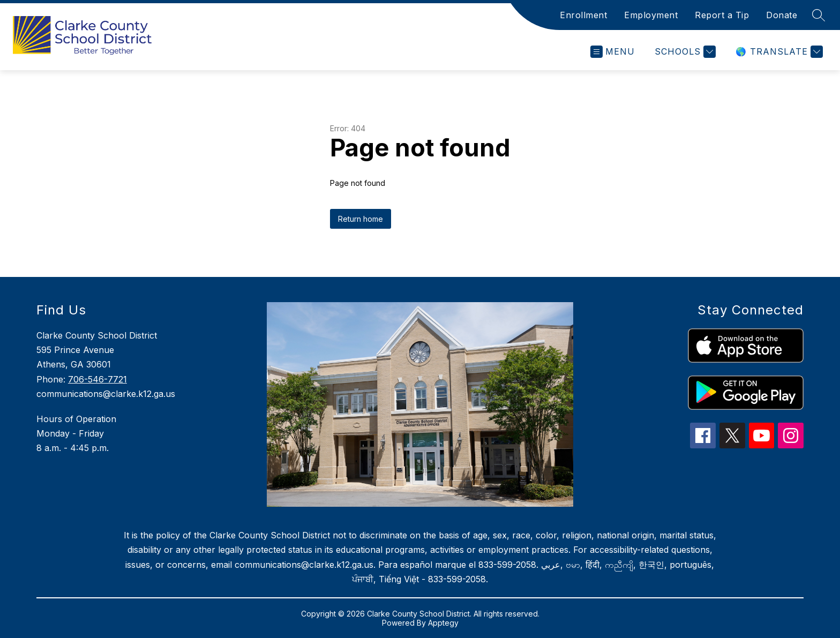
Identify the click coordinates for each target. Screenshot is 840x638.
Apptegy (443, 623)
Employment (651, 15)
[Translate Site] (778, 52)
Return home (361, 219)
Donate (782, 15)
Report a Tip (722, 15)
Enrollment (583, 15)
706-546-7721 (97, 379)
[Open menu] (613, 52)
